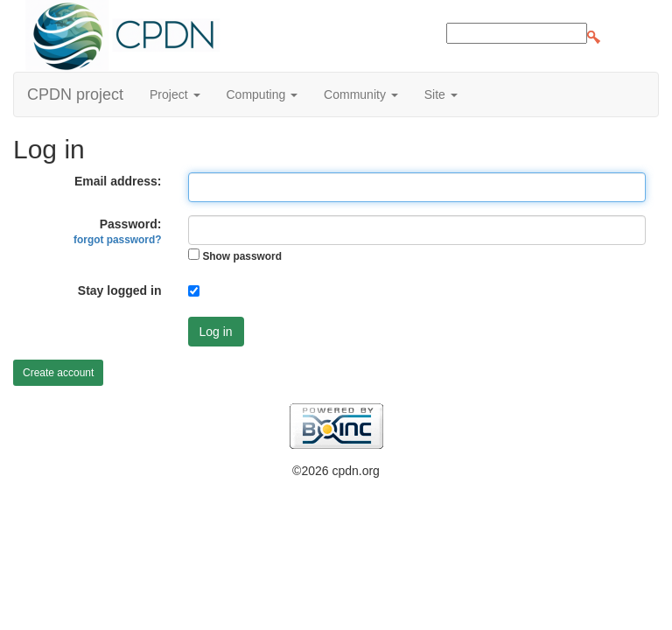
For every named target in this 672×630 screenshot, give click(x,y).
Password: (117, 231)
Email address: (118, 181)
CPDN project (75, 94)
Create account (58, 373)
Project (175, 94)
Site (441, 94)
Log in (216, 332)
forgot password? (117, 240)
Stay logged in (120, 290)
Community (361, 94)
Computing (262, 94)
